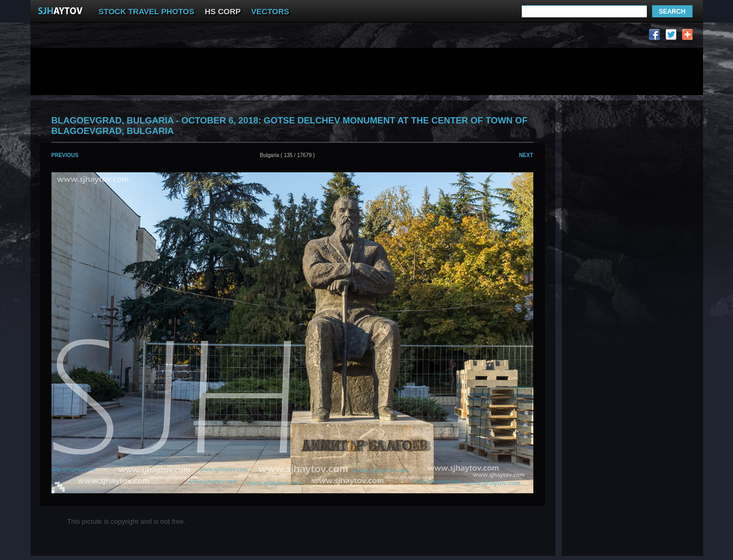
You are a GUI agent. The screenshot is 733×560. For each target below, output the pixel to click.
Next (526, 155)
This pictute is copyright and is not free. (126, 521)
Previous (65, 155)
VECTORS (270, 11)
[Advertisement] (234, 37)
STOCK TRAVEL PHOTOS (147, 11)
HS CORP (223, 11)
